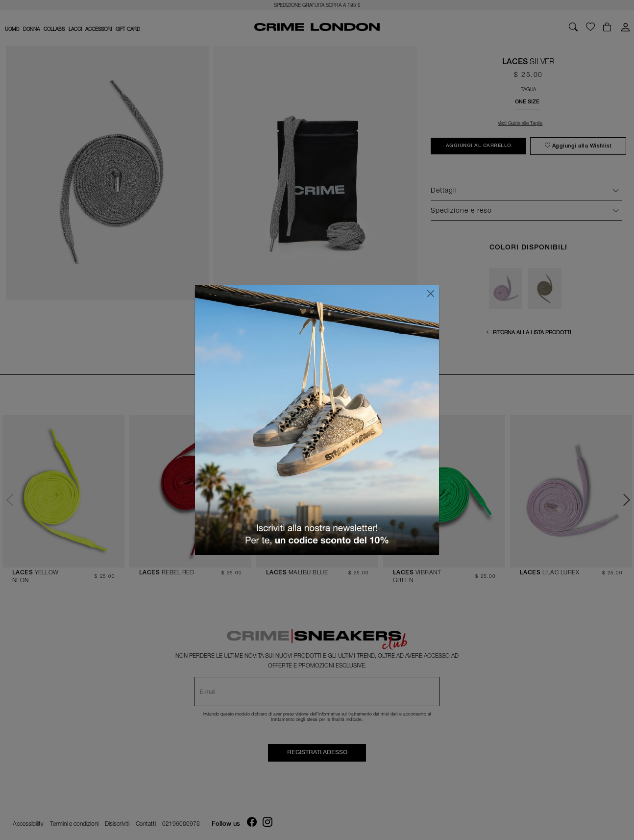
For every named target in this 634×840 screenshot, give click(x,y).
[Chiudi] (431, 294)
